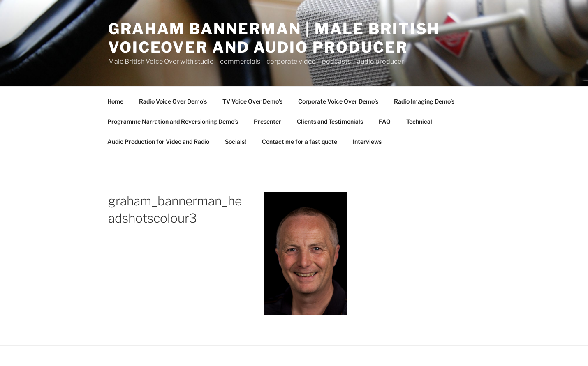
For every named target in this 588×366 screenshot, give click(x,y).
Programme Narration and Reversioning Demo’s (173, 121)
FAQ (385, 121)
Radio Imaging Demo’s (424, 101)
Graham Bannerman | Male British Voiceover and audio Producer (274, 38)
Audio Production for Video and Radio (158, 142)
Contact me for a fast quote (300, 142)
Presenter (267, 121)
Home (115, 101)
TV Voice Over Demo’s (252, 101)
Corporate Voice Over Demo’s (338, 101)
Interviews (367, 142)
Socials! (236, 142)
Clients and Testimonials (330, 121)
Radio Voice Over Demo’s (173, 101)
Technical (419, 121)
